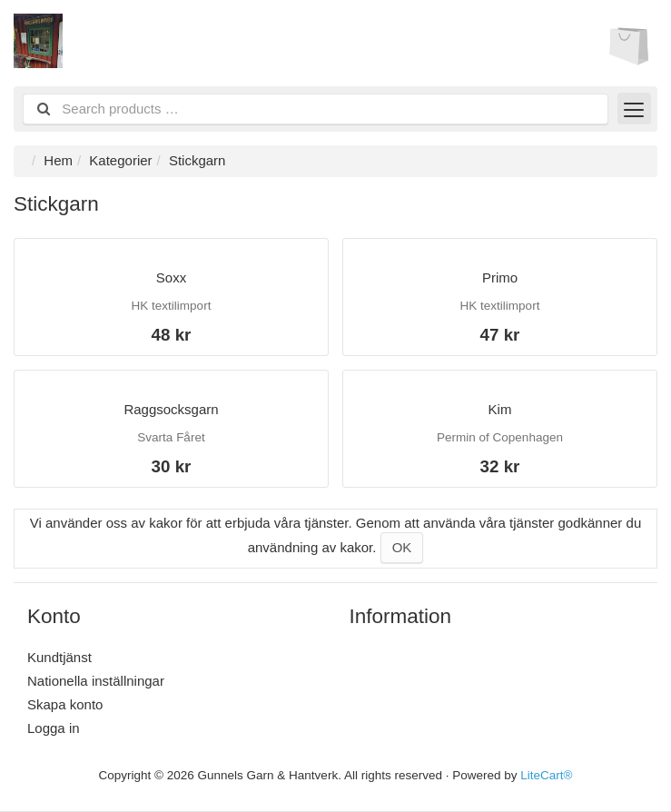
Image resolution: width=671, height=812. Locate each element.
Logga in (54, 728)
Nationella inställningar (96, 681)
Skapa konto (65, 704)
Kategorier (120, 160)
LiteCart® (546, 775)
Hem (58, 160)
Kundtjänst (59, 657)
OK (402, 547)
